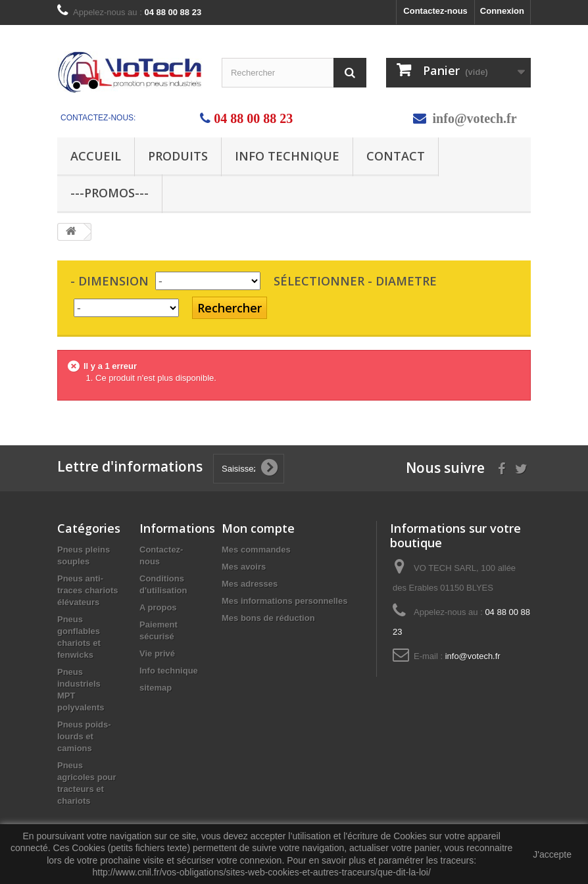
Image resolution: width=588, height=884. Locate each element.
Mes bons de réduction (268, 618)
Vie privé (157, 653)
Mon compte (258, 528)
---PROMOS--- (110, 193)
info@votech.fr (475, 118)
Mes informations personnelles (284, 601)
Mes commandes (256, 550)
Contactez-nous (435, 11)
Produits (178, 156)
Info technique (287, 156)
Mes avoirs (244, 567)
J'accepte (552, 854)
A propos (158, 607)
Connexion (502, 11)
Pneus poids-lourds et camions (84, 736)
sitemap (156, 688)
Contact (396, 156)
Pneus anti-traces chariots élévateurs (88, 590)
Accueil (96, 156)
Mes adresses (250, 584)
